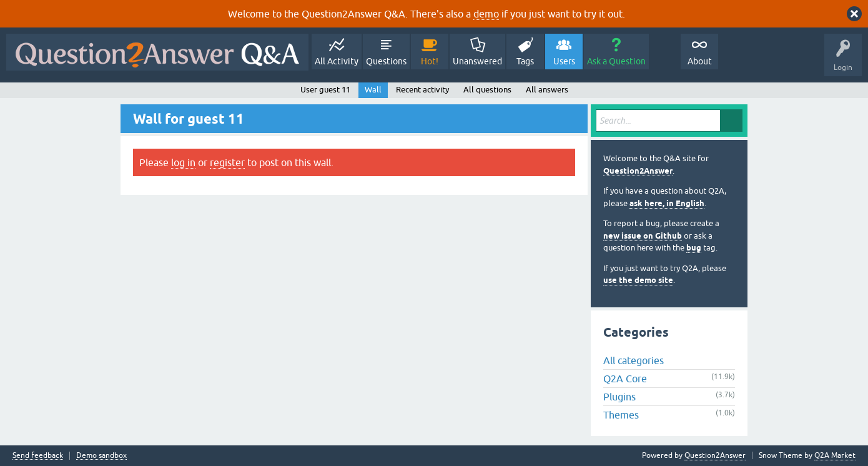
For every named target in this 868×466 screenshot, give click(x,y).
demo (486, 14)
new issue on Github (643, 236)
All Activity (337, 61)
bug (694, 248)
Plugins (619, 397)
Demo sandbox (101, 456)
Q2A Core (625, 379)
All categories (634, 360)
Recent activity (422, 90)
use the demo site (638, 280)
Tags (525, 61)
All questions (487, 90)
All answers (547, 90)
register (227, 162)
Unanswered (477, 61)
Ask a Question (616, 61)
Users (564, 61)
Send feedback (38, 456)
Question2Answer (638, 171)
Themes (621, 415)
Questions (386, 61)
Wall (373, 90)
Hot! (430, 61)
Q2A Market (835, 455)
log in (183, 162)
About (700, 61)
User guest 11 (325, 90)
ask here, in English (667, 203)
